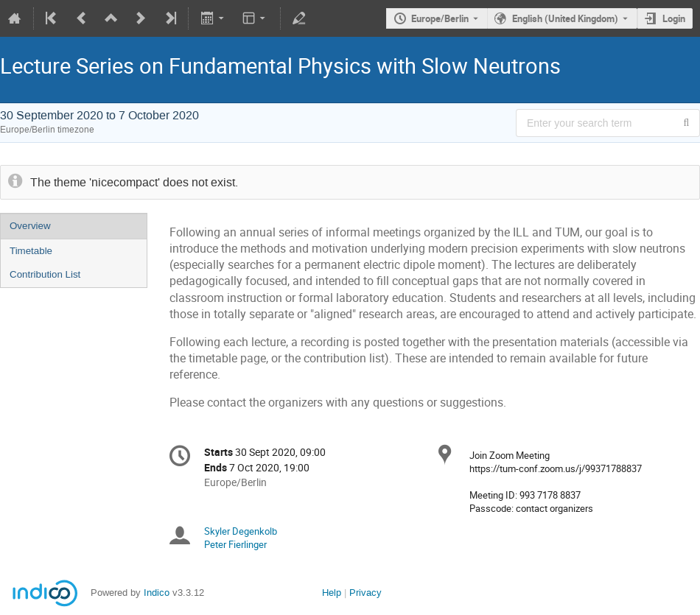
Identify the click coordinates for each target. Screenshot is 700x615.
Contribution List (45, 274)
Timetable (31, 251)
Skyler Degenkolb (241, 531)
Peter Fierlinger (235, 544)
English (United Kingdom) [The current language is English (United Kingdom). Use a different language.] (565, 18)
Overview (30, 226)
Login (674, 18)
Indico (157, 593)
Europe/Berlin (440, 18)
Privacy (365, 593)
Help (332, 593)
